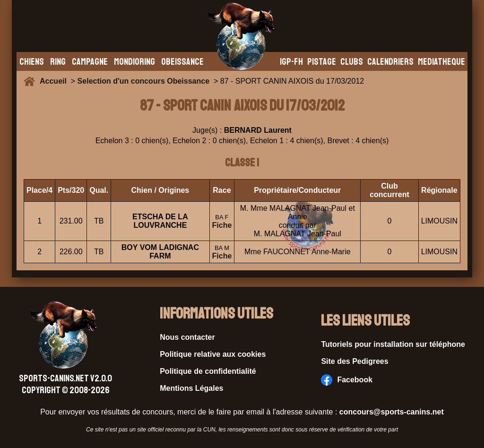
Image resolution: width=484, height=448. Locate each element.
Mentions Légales (191, 388)
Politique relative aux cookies (213, 354)
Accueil (55, 81)
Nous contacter (187, 337)
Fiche (222, 225)
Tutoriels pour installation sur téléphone (393, 344)
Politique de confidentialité (208, 371)
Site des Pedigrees (354, 361)
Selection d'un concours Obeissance (143, 81)
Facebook (347, 380)
